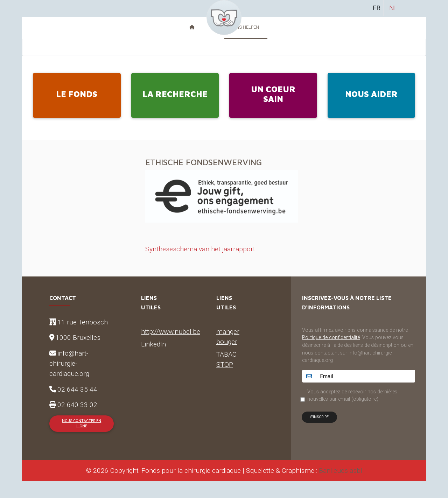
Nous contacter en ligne (82, 423)
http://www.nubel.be (171, 331)
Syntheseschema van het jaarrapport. (201, 249)
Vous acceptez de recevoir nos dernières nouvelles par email (352, 395)
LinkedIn (153, 344)
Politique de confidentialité (331, 337)
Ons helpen (246, 27)
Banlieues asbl (341, 470)
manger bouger (228, 336)
